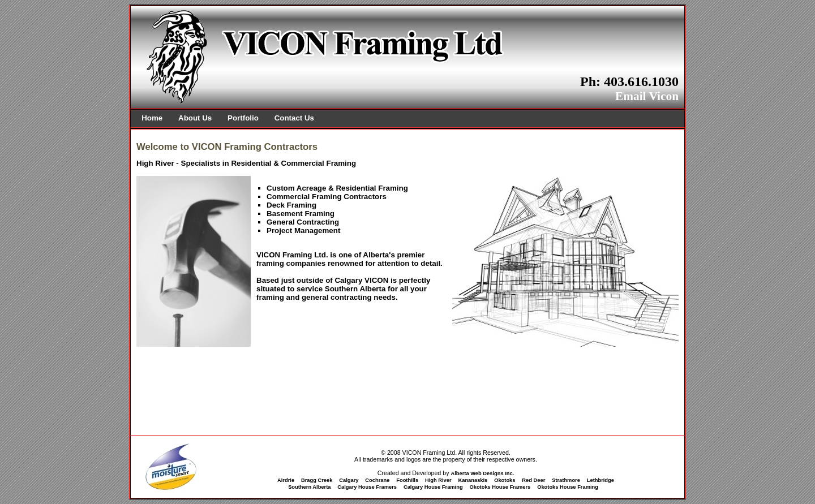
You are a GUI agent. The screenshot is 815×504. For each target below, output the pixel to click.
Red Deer (533, 480)
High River (438, 480)
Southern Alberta (309, 487)
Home (152, 118)
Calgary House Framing (433, 487)
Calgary (349, 480)
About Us (195, 118)
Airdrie (286, 480)
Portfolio (243, 118)
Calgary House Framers (367, 487)
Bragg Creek (317, 480)
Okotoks (505, 480)
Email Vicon (647, 96)
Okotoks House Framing (568, 487)
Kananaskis (473, 480)
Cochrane (377, 480)
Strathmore (566, 480)
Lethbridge (600, 480)
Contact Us (294, 118)
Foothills (407, 480)
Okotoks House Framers (500, 487)
